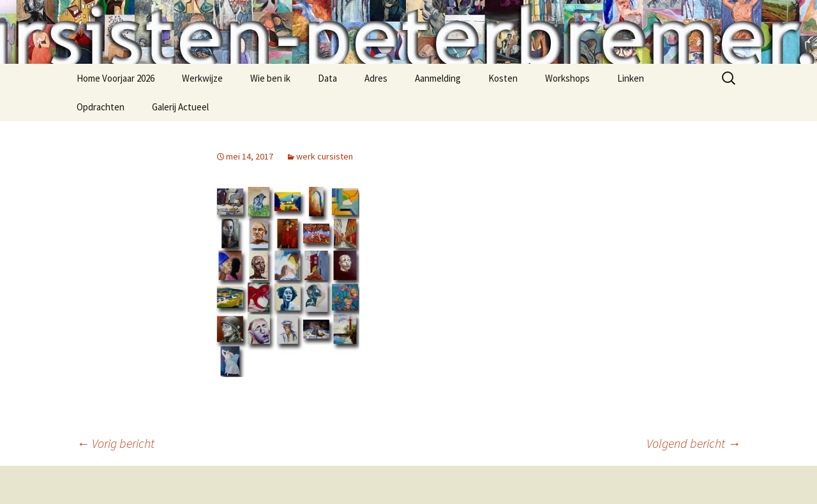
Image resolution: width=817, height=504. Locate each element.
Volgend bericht (693, 443)
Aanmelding (438, 78)
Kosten (503, 78)
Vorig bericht (116, 443)
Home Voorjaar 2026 (116, 78)
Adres (376, 78)
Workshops (567, 78)
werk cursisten (325, 156)
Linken (631, 78)
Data (327, 78)
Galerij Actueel (180, 107)
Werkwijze (202, 78)
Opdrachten (101, 107)
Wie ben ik (270, 78)
